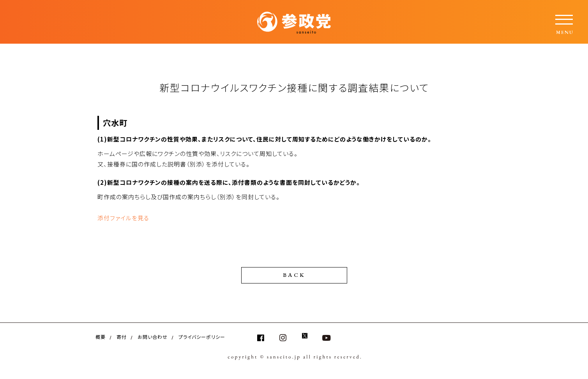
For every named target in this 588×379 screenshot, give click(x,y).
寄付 (122, 336)
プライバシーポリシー (202, 336)
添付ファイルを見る (123, 218)
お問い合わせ (153, 336)
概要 (101, 336)
